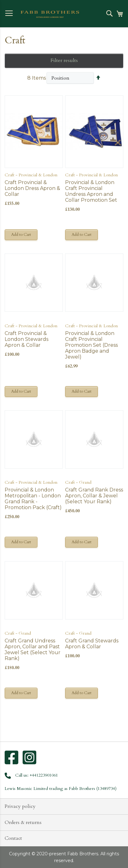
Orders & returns (23, 822)
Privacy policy (20, 806)
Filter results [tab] (64, 60)
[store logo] (50, 14)
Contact (13, 838)
